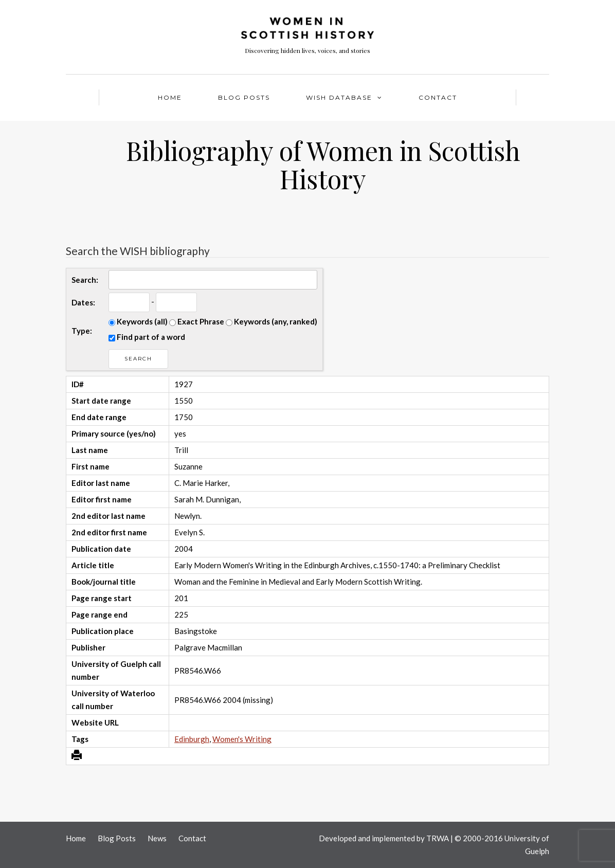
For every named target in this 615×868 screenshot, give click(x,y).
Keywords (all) (138, 321)
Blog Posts (244, 97)
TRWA (438, 838)
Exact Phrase (197, 321)
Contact (438, 97)
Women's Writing (242, 739)
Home (170, 97)
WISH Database (339, 97)
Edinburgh (192, 739)
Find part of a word (147, 337)
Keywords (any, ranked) (272, 321)
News (157, 838)
